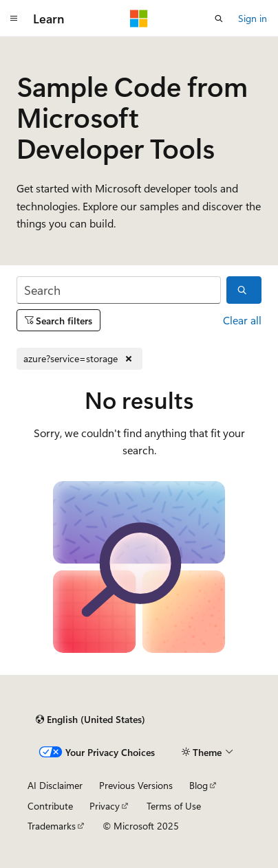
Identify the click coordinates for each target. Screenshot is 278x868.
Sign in (253, 18)
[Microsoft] (139, 19)
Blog (199, 785)
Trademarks (52, 826)
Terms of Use (174, 806)
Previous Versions (136, 785)
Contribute (50, 806)
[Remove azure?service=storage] (79, 359)
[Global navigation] (14, 19)
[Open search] (219, 19)
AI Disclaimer (55, 785)
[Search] (119, 290)
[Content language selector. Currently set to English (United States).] (90, 720)
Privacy (105, 806)
